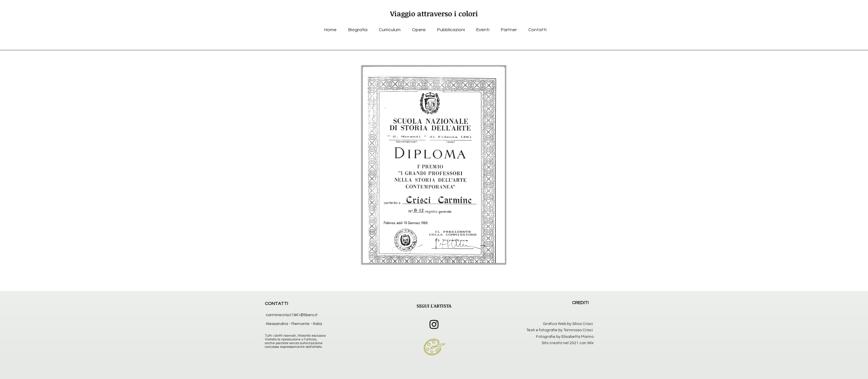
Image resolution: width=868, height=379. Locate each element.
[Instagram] (434, 324)
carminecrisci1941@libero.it (292, 315)
